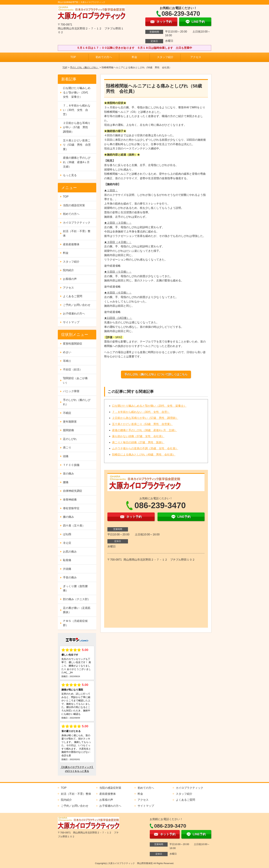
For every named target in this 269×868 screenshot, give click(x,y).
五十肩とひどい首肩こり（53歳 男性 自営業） (142, 424)
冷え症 (67, 543)
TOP (73, 57)
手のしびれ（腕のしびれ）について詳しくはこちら (156, 374)
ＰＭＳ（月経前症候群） (75, 623)
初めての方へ (104, 57)
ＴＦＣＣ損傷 (71, 465)
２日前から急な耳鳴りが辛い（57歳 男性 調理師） (145, 418)
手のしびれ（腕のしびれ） (84, 67)
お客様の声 (70, 279)
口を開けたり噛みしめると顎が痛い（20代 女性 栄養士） (149, 406)
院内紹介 (68, 270)
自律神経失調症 (73, 491)
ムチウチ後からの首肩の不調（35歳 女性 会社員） (145, 448)
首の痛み (68, 474)
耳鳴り (67, 361)
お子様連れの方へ (74, 313)
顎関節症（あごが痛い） (75, 380)
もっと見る (70, 175)
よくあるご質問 (73, 296)
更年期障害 (70, 422)
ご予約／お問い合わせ (77, 305)
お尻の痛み (70, 552)
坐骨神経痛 (70, 500)
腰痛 (66, 482)
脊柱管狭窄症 (71, 508)
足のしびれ (70, 439)
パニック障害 (71, 391)
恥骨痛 (67, 560)
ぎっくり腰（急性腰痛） (75, 588)
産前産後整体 (71, 244)
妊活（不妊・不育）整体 (77, 233)
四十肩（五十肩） (74, 526)
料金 (134, 57)
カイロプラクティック (77, 223)
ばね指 (67, 534)
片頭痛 (67, 569)
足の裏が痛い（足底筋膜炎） (77, 610)
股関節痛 (68, 430)
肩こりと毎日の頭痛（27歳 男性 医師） (138, 442)
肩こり (67, 448)
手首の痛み (70, 577)
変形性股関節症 (73, 344)
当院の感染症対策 (74, 205)
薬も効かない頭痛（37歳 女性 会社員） (138, 436)
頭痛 (66, 456)
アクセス (196, 57)
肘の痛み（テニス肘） (77, 599)
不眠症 (67, 413)
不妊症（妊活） (73, 369)
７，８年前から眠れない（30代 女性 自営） (141, 412)
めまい (67, 352)
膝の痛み (68, 517)
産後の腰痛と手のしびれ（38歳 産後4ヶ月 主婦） (145, 430)
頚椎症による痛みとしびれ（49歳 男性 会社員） (144, 455)
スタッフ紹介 (165, 57)
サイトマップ (71, 322)
